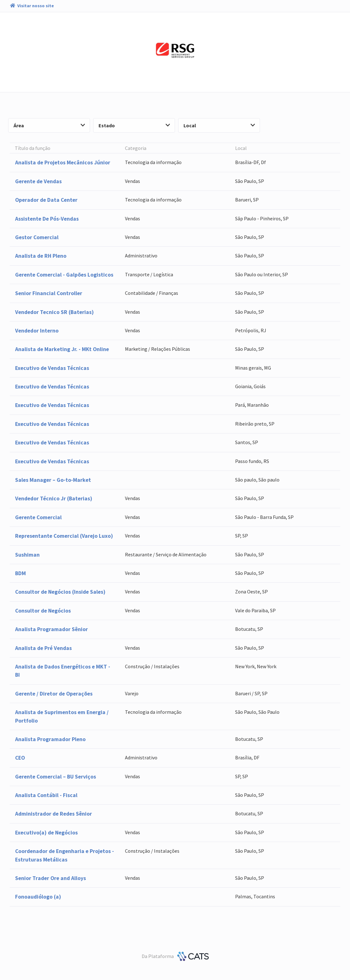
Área (49, 125)
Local (219, 125)
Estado (134, 125)
